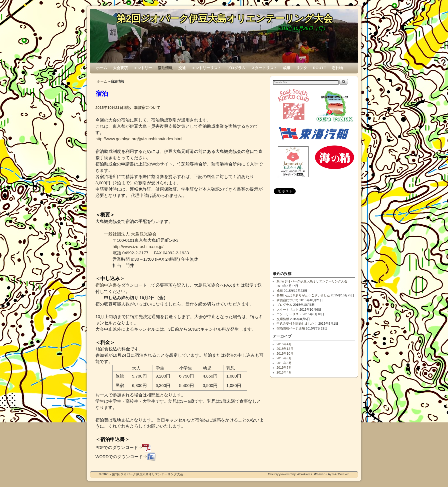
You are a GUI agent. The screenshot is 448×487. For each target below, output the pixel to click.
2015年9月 (284, 358)
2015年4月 (284, 372)
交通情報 (283, 319)
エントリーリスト (206, 68)
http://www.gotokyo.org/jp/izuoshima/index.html (139, 139)
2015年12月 (285, 349)
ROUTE (319, 68)
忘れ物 (337, 68)
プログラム (236, 68)
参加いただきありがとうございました (303, 295)
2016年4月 (284, 344)
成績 (287, 68)
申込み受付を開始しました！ (297, 324)
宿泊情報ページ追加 (291, 328)
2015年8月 (284, 363)
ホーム (102, 68)
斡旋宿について (288, 300)
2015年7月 (284, 368)
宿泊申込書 (106, 285)
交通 (182, 68)
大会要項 (120, 68)
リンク (302, 68)
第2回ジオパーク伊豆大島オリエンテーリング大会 (225, 18)
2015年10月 (285, 354)
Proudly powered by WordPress (290, 474)
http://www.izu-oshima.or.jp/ (138, 247)
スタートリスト (264, 68)
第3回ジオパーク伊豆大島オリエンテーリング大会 (312, 281)
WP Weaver (341, 474)
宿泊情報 (165, 68)
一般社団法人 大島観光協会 (130, 234)
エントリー (143, 68)
